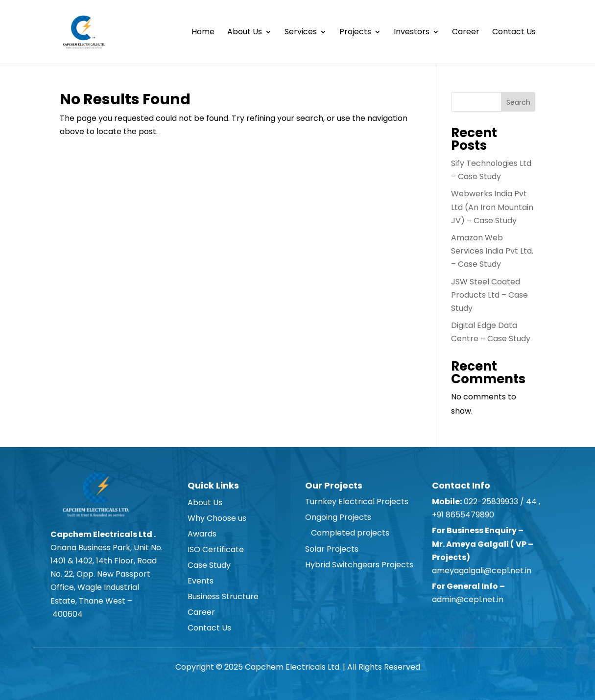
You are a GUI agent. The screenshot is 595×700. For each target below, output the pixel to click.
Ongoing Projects (338, 517)
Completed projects (347, 533)
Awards (202, 534)
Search (518, 102)
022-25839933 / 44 (499, 502)
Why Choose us (217, 518)
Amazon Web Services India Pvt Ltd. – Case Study (492, 251)
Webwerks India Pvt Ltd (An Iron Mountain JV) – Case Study (492, 207)
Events (201, 581)
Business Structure (223, 596)
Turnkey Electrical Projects (357, 502)
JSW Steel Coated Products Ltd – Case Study (489, 295)
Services (301, 33)
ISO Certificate (216, 549)
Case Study (209, 565)
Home (203, 33)
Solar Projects (332, 549)
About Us (245, 33)
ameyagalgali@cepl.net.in (482, 571)
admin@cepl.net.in (468, 599)
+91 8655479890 (464, 515)
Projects (355, 33)
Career (466, 33)
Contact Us (514, 33)
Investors (412, 33)
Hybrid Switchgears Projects (359, 565)
